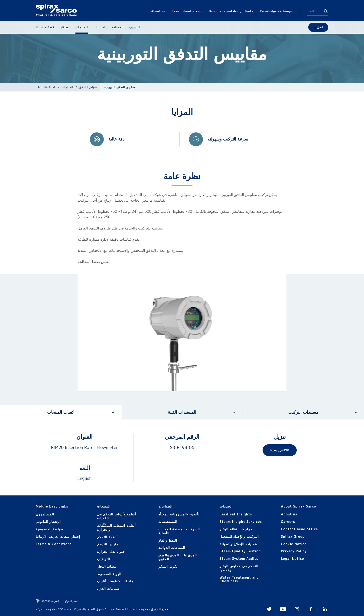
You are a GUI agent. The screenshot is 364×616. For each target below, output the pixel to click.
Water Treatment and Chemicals (239, 579)
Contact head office (299, 529)
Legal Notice (292, 559)
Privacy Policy (294, 551)
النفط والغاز (168, 540)
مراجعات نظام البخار (236, 529)
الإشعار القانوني (48, 522)
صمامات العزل (108, 588)
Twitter (269, 609)
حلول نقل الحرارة (111, 552)
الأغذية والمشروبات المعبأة (179, 514)
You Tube (283, 609)
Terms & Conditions (54, 544)
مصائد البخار (107, 566)
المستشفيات (168, 522)
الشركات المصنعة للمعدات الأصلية (179, 531)
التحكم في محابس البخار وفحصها (239, 568)
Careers (288, 522)
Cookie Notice (294, 544)
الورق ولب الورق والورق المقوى (178, 557)
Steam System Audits (239, 559)
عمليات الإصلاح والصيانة (238, 544)
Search (326, 11)
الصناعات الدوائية (172, 548)
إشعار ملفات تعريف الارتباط (58, 536)
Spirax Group (293, 536)
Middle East (47, 87)
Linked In (325, 609)
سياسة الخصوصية (49, 529)
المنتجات (67, 87)
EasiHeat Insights (236, 514)
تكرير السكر (168, 566)
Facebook (311, 609)
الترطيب (104, 559)
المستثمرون (45, 514)
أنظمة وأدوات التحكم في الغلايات (117, 516)
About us (289, 514)
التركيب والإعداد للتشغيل (239, 536)
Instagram (297, 609)
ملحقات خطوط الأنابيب (115, 581)
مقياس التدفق (88, 87)
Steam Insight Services (241, 522)
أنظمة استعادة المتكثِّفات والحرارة (116, 528)
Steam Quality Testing (240, 551)
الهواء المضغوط (109, 574)
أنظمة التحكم (107, 537)
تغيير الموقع (71, 601)
